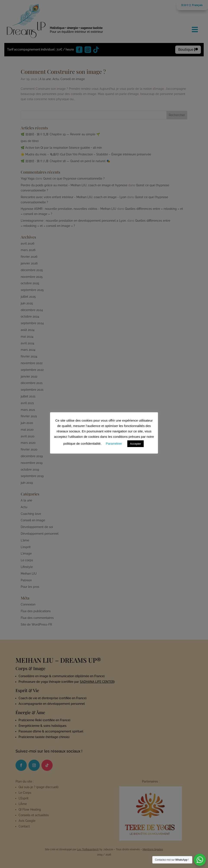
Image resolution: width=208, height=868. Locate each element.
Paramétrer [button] (114, 443)
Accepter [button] (135, 444)
